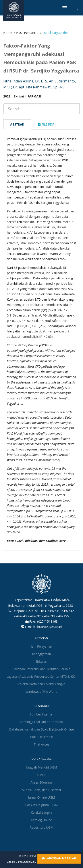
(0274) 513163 (48, 621)
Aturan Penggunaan (22, 862)
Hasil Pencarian (27, 33)
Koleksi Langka (42, 812)
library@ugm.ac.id (49, 627)
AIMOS (42, 775)
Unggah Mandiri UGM (41, 767)
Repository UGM (41, 827)
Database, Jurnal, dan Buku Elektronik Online (42, 729)
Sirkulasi (41, 661)
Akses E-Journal (42, 782)
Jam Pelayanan (41, 646)
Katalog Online (41, 820)
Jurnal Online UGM (41, 797)
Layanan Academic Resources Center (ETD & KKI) (42, 676)
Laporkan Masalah (59, 858)
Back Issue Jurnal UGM (41, 805)
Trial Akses (41, 744)
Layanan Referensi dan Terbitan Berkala (42, 669)
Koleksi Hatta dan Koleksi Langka (42, 684)
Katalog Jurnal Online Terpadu (41, 722)
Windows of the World (41, 692)
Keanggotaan (42, 654)
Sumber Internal (42, 714)
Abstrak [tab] (17, 124)
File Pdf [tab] (46, 124)
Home (8, 33)
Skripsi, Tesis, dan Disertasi (42, 790)
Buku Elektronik (41, 737)
